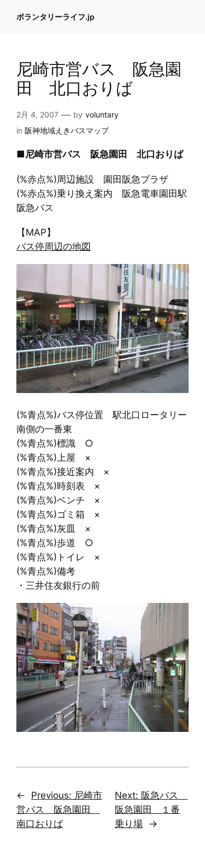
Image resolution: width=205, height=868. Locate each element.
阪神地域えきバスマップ (67, 130)
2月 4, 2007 (37, 115)
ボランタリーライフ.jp (55, 17)
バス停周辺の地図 (54, 247)
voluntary (102, 115)
